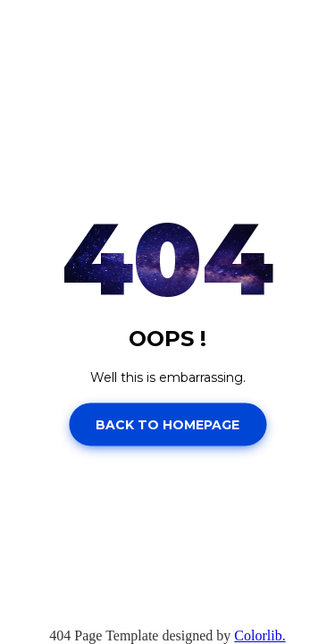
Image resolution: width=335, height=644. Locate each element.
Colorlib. (260, 636)
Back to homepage (167, 424)
